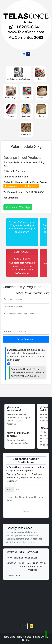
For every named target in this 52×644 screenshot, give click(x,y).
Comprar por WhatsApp (18, 207)
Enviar (26, 511)
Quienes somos (14, 575)
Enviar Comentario (26, 339)
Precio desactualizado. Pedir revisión (21, 186)
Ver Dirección (11, 198)
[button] (19, 626)
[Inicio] (26, 25)
